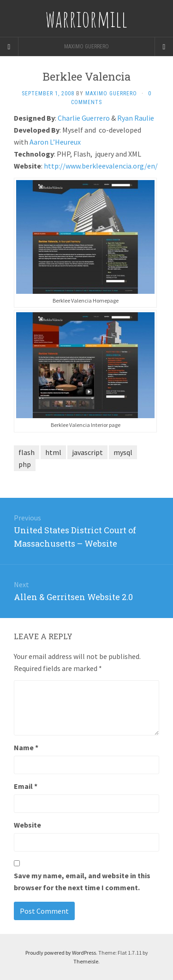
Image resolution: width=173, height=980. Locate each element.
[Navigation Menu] (164, 47)
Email (26, 786)
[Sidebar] (9, 47)
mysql (123, 452)
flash (27, 452)
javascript (87, 452)
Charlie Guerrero (84, 118)
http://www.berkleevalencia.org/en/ (101, 166)
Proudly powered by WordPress (61, 953)
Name (26, 747)
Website (27, 825)
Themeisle (86, 961)
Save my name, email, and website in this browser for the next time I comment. (82, 881)
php (25, 464)
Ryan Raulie (136, 118)
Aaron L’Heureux (55, 142)
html (53, 452)
